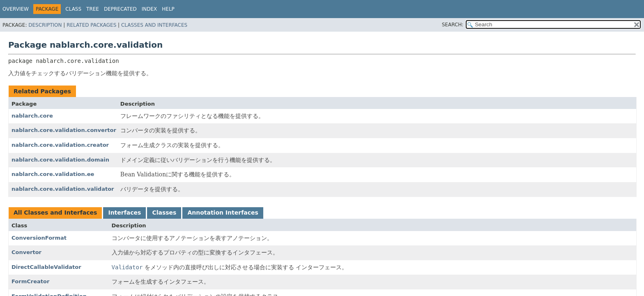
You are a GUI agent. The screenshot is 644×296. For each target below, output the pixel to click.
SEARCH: (453, 25)
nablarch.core (32, 116)
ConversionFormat (39, 238)
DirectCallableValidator (46, 267)
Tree (93, 9)
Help (168, 9)
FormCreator (30, 281)
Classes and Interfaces (154, 25)
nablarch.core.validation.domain (60, 160)
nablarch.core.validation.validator (63, 189)
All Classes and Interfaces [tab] (55, 213)
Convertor (26, 252)
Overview (16, 9)
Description (45, 25)
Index (149, 9)
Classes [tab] (164, 213)
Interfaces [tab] (124, 213)
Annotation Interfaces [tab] (223, 213)
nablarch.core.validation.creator (60, 145)
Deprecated (120, 9)
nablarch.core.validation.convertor (64, 130)
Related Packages (91, 25)
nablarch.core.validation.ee (53, 174)
